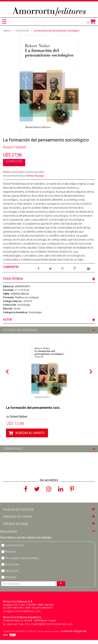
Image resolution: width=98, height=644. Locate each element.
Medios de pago (16, 524)
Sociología (24, 305)
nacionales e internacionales (23, 172)
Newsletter (9, 531)
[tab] (4, 21)
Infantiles (10, 577)
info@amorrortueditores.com (22, 611)
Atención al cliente (17, 516)
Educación (11, 571)
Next (91, 371)
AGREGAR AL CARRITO (30, 433)
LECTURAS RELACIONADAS (20, 330)
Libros (7, 31)
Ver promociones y (24, 176)
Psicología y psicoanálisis (22, 558)
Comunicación (14, 545)
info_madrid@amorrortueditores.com (49, 624)
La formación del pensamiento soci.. (33, 408)
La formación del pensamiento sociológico (57, 31)
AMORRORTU (23, 286)
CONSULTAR (15, 161)
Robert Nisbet (15, 147)
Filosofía (10, 552)
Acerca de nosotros (18, 509)
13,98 (15, 424)
